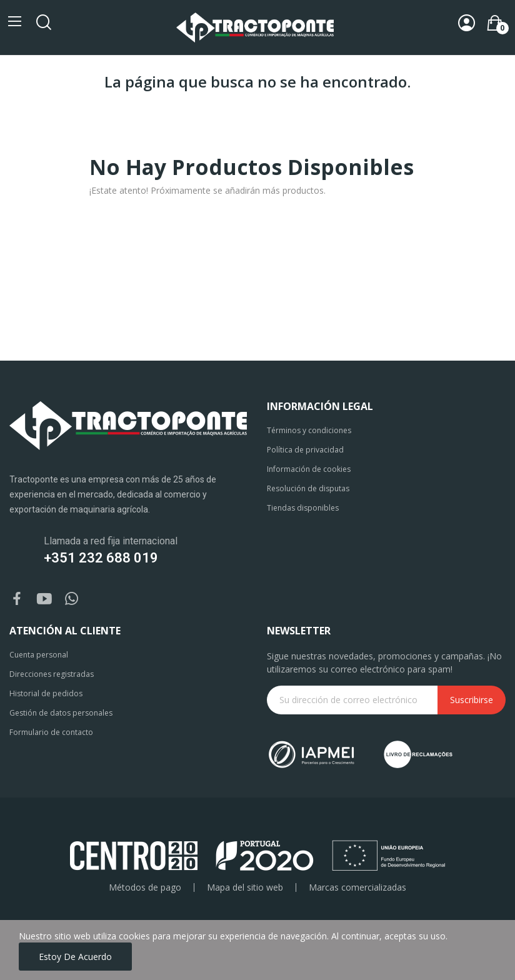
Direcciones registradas (52, 674)
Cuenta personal (39, 655)
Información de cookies (309, 469)
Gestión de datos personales (61, 713)
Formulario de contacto (51, 732)
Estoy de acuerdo (75, 957)
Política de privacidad (305, 450)
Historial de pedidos (46, 693)
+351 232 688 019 (101, 558)
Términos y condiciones (309, 430)
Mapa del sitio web (245, 887)
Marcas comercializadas (357, 887)
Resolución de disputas (308, 488)
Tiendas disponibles (303, 508)
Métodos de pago (145, 887)
